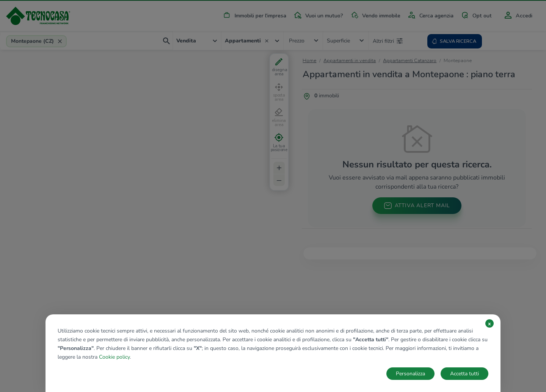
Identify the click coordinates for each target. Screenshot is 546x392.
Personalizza (410, 374)
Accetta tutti (464, 374)
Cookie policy (114, 357)
